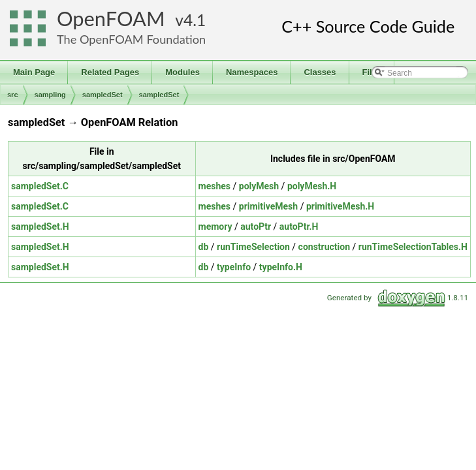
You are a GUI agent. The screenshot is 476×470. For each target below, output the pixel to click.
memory (215, 227)
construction (324, 247)
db (204, 247)
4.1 (195, 20)
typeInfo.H (281, 267)
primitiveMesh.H (340, 206)
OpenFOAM (111, 19)
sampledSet (103, 95)
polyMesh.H (312, 186)
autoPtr (256, 227)
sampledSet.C (40, 186)
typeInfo (234, 267)
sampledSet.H (40, 227)
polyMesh (259, 186)
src (13, 95)
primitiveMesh (268, 206)
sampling (50, 95)
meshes (214, 186)
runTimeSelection (253, 247)
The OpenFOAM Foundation (131, 39)
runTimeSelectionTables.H (413, 247)
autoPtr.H (299, 227)
